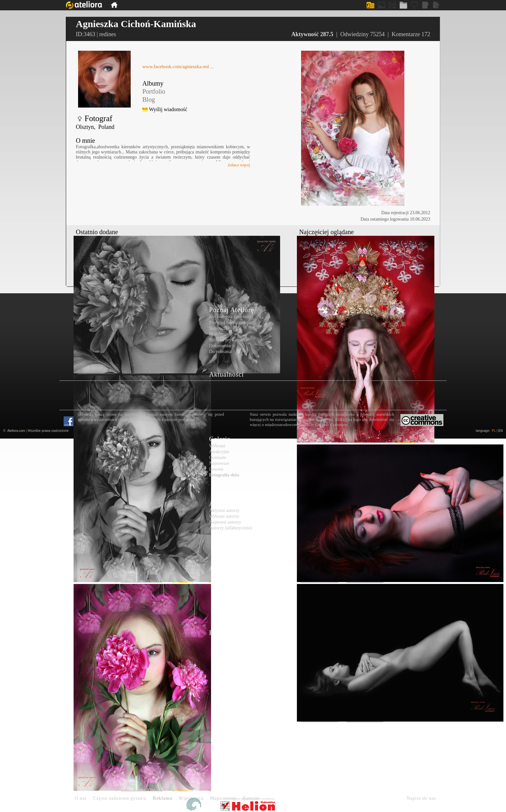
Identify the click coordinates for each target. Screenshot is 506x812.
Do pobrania (220, 352)
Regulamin (219, 334)
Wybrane (217, 446)
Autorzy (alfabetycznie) (231, 528)
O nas (81, 798)
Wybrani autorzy (224, 516)
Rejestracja (225, 633)
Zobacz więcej (239, 165)
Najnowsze (219, 463)
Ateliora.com (16, 431)
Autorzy (221, 504)
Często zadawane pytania (120, 798)
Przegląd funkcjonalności (232, 323)
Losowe (216, 469)
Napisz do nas (421, 798)
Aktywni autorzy (224, 510)
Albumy (153, 83)
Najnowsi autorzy (225, 522)
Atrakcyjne (219, 452)
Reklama (162, 798)
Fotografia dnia (224, 475)
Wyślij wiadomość (168, 109)
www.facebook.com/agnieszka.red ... (178, 67)
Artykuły (222, 568)
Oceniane (218, 458)
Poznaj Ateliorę (232, 310)
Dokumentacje (222, 346)
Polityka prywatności (228, 340)
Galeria (220, 439)
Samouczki (219, 328)
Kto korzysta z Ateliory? (231, 317)
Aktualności (227, 374)
